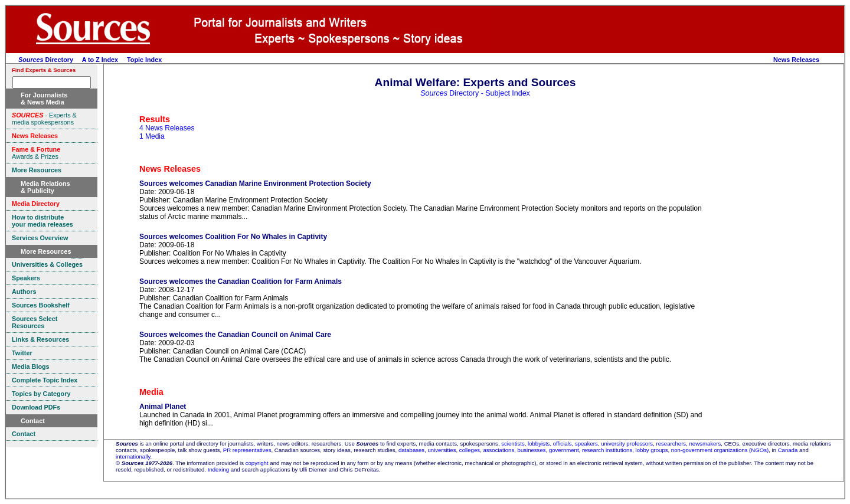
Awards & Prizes (36, 153)
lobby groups (652, 450)
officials (563, 444)
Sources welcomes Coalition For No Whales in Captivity (233, 237)
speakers (586, 444)
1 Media (152, 136)
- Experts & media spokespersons (44, 119)
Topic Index (144, 60)
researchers (671, 444)
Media (151, 392)
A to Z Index (100, 60)
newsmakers (705, 444)
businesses (532, 450)
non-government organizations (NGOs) (720, 450)
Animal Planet (163, 407)
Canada (788, 450)
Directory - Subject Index (475, 93)
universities (442, 450)
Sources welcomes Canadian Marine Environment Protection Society (255, 184)
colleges (470, 450)
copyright (257, 463)
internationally (133, 456)
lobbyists (539, 444)
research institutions (607, 450)
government (564, 450)
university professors (627, 444)
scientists (513, 444)
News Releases (796, 60)
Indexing (218, 469)
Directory (46, 60)
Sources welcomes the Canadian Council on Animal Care (235, 335)
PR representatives (247, 450)
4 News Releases (167, 128)
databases (411, 450)
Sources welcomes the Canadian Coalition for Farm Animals (241, 282)
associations (498, 450)
